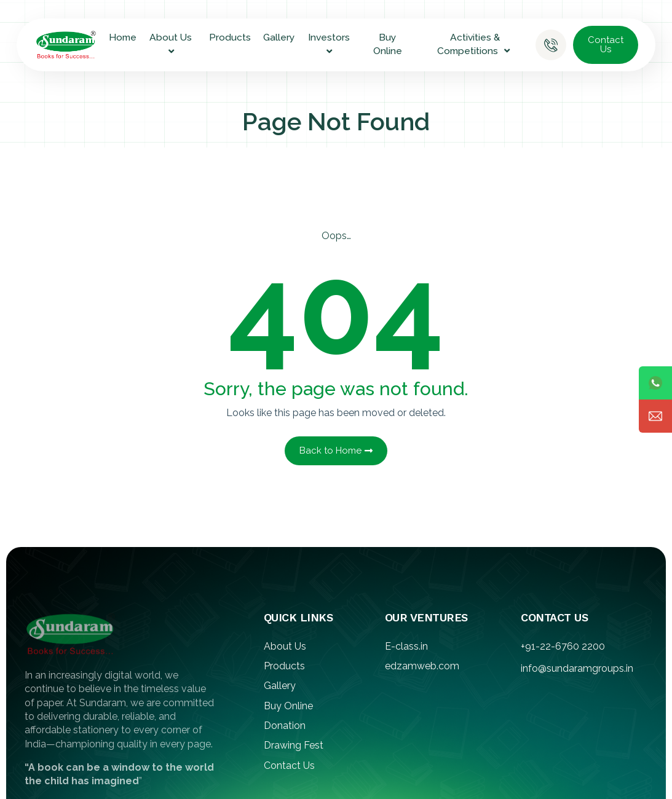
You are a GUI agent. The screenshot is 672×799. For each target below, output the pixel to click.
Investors (331, 45)
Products (230, 37)
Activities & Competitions (475, 44)
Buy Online (388, 44)
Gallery (279, 37)
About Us (172, 45)
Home (123, 37)
